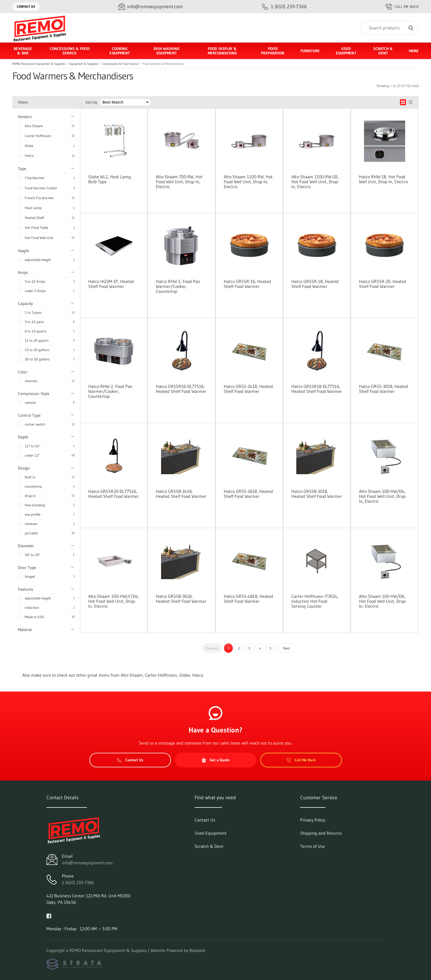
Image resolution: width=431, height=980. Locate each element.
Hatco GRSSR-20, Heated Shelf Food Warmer (383, 284)
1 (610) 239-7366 (78, 882)
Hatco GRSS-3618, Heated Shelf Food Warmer (248, 494)
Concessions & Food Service (120, 64)
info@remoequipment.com (87, 863)
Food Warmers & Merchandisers (163, 64)
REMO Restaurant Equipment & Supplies (39, 64)
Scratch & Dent (383, 51)
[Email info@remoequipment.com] (151, 7)
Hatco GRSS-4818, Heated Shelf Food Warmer (248, 599)
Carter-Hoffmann (38, 136)
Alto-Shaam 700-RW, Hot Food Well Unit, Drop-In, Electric (179, 182)
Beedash (197, 950)
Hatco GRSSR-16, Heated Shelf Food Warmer (247, 284)
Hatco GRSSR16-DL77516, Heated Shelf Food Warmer (181, 389)
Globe (29, 146)
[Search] (389, 28)
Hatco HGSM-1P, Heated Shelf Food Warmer (111, 284)
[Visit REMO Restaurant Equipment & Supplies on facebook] (49, 915)
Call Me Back (402, 7)
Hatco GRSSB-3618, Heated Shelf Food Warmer (181, 599)
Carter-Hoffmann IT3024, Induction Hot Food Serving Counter (315, 601)
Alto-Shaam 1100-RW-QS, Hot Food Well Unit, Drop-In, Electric (315, 182)
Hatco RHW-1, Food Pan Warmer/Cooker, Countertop (178, 286)
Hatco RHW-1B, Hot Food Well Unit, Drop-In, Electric (384, 179)
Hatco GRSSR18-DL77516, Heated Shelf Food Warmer (317, 389)
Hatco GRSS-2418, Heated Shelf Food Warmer (248, 389)
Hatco (29, 156)
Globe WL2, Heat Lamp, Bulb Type (110, 179)
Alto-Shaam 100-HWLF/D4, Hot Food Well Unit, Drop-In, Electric (114, 601)
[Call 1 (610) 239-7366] (284, 7)
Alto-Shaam (34, 126)
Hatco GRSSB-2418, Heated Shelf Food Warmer (181, 494)
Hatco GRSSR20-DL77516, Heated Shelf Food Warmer (114, 494)
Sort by (91, 102)
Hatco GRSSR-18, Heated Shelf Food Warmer (315, 284)
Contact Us (26, 6)
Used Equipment (346, 51)
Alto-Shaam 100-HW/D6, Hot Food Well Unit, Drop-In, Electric (383, 601)
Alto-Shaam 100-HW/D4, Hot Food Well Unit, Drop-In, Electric (383, 496)
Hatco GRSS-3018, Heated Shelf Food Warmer (384, 389)
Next (287, 648)
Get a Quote (215, 760)
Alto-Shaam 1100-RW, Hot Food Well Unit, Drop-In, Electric (248, 182)
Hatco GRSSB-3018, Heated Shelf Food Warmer (317, 494)
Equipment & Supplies (84, 64)
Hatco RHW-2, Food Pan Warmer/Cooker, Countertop (110, 391)
